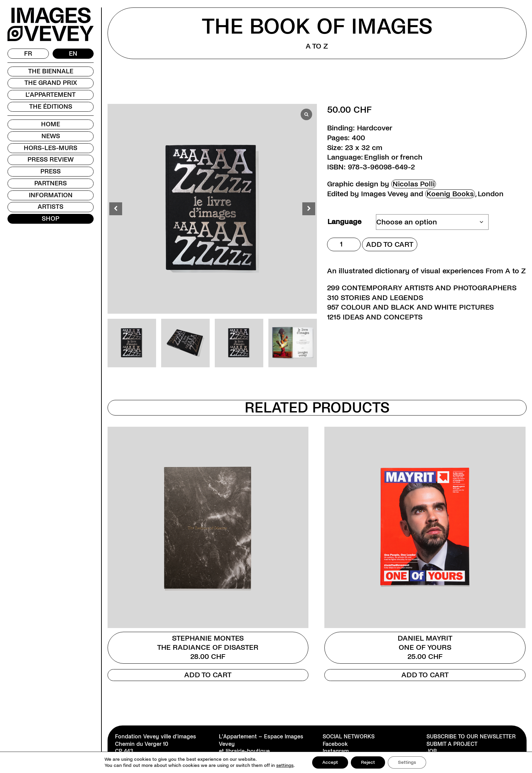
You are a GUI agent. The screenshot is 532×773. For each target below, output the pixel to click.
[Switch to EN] (73, 54)
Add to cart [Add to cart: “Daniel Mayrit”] (425, 675)
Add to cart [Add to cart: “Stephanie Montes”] (208, 675)
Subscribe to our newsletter (471, 737)
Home (51, 124)
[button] (309, 209)
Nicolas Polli (414, 184)
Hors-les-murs (51, 148)
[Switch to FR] (28, 54)
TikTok (331, 759)
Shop (51, 219)
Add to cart (390, 244)
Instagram (336, 751)
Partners (51, 183)
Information (51, 195)
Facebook (335, 744)
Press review (51, 160)
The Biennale (51, 71)
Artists (51, 207)
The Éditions (51, 107)
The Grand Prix (51, 83)
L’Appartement (51, 95)
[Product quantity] (344, 244)
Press (51, 171)
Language (344, 222)
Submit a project (452, 744)
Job (432, 751)
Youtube (333, 766)
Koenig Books (450, 194)
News (51, 136)
